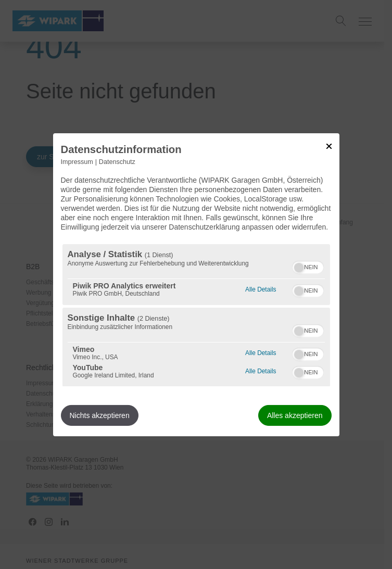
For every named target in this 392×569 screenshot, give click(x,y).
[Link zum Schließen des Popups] (329, 146)
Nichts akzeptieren (100, 415)
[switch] (308, 266)
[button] (299, 268)
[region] (196, 315)
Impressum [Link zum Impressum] (77, 161)
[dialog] (196, 284)
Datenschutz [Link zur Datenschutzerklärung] (117, 161)
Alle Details (261, 288)
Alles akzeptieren (295, 415)
